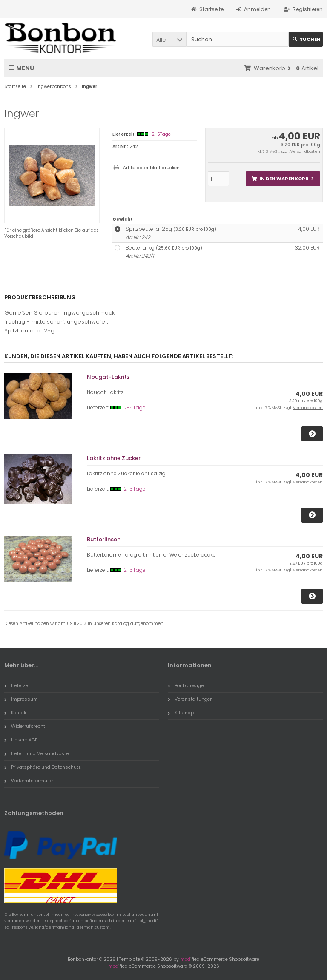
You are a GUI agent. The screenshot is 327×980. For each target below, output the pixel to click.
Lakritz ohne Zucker (114, 458)
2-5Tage (161, 134)
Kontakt (16, 713)
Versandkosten (305, 151)
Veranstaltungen (190, 699)
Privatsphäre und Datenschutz (43, 767)
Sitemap (181, 713)
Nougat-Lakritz (108, 377)
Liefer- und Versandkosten (38, 753)
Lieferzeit (18, 685)
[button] (169, 39)
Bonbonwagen (187, 685)
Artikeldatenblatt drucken (151, 168)
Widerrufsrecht (25, 726)
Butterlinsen (104, 539)
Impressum (21, 699)
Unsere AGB (21, 740)
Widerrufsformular (29, 781)
